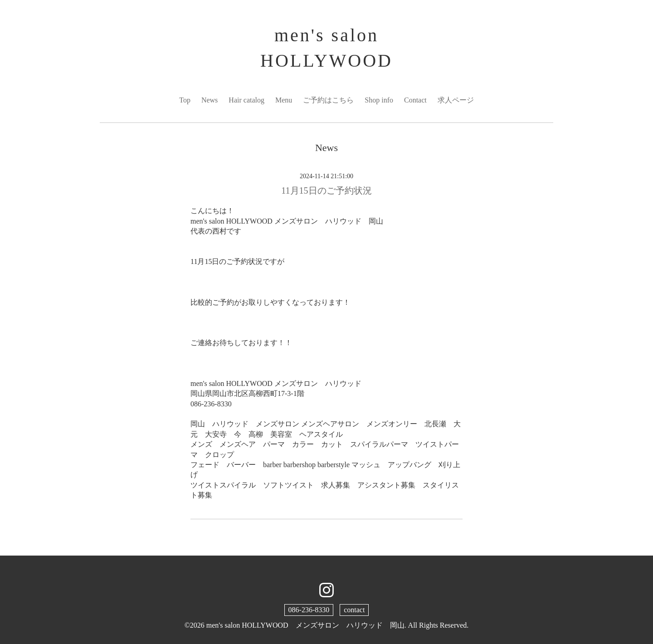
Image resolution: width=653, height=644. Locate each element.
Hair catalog (246, 100)
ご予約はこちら (328, 100)
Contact (415, 100)
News (210, 100)
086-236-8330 (309, 610)
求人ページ (456, 100)
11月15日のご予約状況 (326, 190)
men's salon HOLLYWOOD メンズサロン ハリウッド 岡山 (305, 625)
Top (185, 100)
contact (354, 610)
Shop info (379, 100)
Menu (284, 100)
